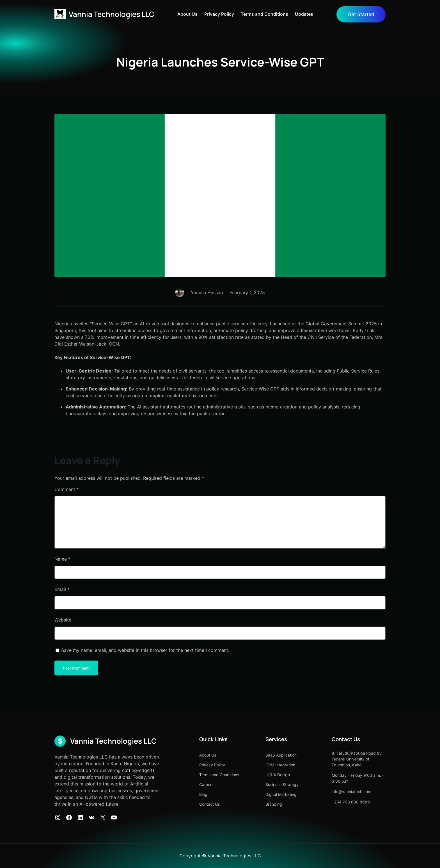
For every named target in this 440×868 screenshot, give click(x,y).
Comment (67, 489)
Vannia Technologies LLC (112, 14)
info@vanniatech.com (351, 792)
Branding (274, 804)
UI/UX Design (278, 775)
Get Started (361, 14)
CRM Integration (280, 765)
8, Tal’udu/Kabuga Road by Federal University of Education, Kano (357, 759)
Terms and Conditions (264, 14)
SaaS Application (281, 755)
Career (205, 784)
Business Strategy (282, 784)
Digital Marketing (281, 794)
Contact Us (209, 804)
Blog (203, 794)
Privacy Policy (219, 14)
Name (62, 559)
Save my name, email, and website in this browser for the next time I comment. (145, 650)
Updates (304, 14)
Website (63, 620)
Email (62, 589)
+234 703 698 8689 (351, 802)
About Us (187, 14)
